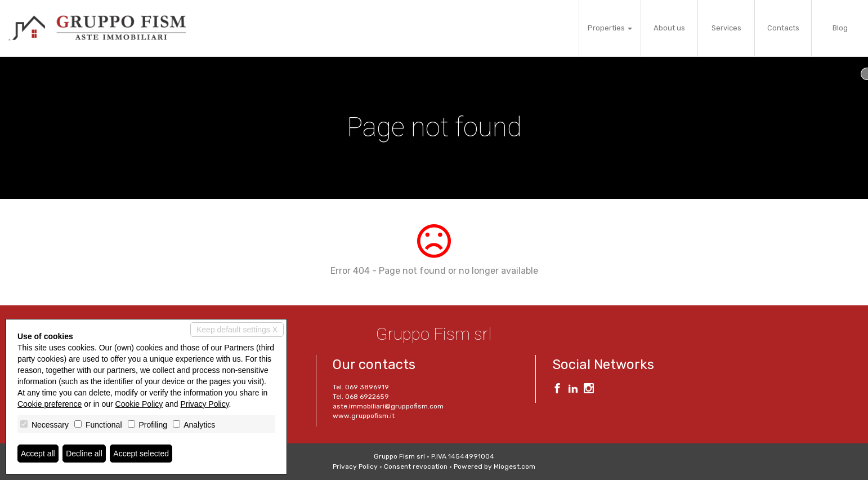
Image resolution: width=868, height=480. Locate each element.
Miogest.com (514, 466)
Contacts (783, 28)
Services (726, 28)
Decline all (84, 454)
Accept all (38, 454)
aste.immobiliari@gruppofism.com (388, 406)
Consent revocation (416, 466)
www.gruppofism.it (364, 416)
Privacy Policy (355, 466)
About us (669, 28)
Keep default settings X (237, 330)
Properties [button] (610, 28)
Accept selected (141, 454)
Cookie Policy (139, 404)
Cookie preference (50, 404)
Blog (840, 28)
